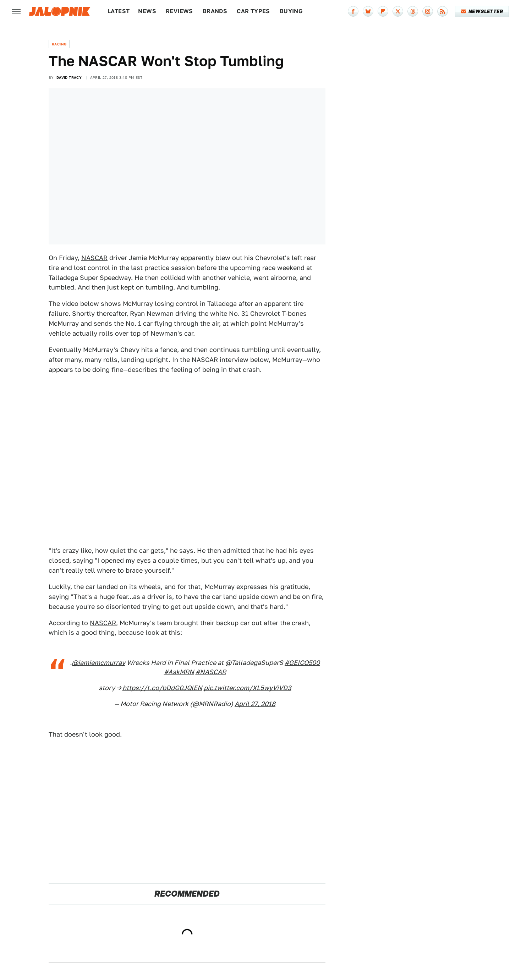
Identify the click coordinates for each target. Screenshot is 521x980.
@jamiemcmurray (98, 663)
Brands (215, 11)
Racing (59, 44)
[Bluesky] (368, 11)
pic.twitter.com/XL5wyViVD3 (248, 688)
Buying (291, 11)
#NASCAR (211, 672)
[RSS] (443, 11)
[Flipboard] (383, 11)
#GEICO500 (302, 663)
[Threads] (413, 11)
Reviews (179, 11)
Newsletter (482, 11)
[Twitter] (398, 11)
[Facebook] (353, 11)
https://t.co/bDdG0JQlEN (162, 688)
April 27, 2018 (255, 704)
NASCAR (94, 258)
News (147, 11)
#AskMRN (179, 672)
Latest (119, 11)
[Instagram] (428, 11)
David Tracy (69, 77)
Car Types (253, 11)
